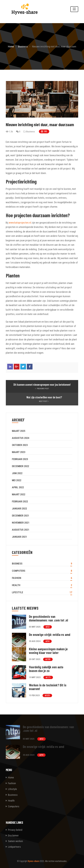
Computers (19, 571)
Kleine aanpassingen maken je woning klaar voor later (48, 651)
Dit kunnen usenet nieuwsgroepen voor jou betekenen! (42, 385)
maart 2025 (19, 431)
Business (31, 132)
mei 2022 (17, 480)
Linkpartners (13, 847)
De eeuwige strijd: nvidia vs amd (50, 635)
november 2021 (21, 523)
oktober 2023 (20, 445)
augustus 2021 (21, 530)
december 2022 (21, 466)
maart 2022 (19, 494)
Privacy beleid (14, 830)
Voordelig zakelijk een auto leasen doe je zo (46, 669)
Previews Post (42, 389)
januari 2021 (19, 537)
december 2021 (21, 516)
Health (16, 585)
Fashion (17, 578)
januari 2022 (19, 509)
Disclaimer (12, 835)
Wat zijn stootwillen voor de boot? (44, 397)
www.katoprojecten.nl (20, 223)
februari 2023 (20, 459)
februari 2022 (20, 501)
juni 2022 (17, 473)
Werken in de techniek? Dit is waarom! (48, 687)
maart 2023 (19, 452)
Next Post (44, 401)
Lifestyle (18, 592)
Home (11, 777)
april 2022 (18, 487)
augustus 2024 (21, 438)
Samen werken (14, 841)
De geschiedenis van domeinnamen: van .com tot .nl (48, 618)
